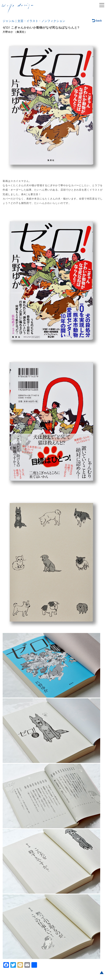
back (97, 21)
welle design (18, 9)
